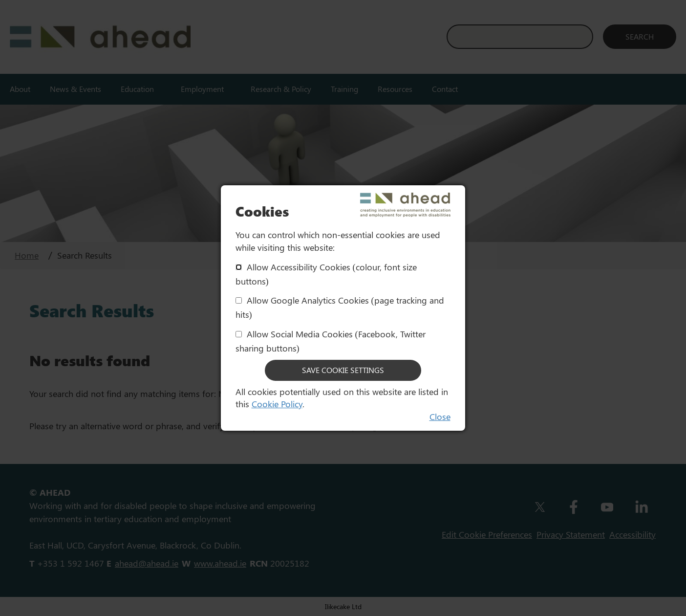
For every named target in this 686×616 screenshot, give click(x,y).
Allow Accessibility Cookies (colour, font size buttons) (326, 274)
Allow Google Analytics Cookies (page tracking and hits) (340, 307)
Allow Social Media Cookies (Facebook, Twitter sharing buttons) (331, 341)
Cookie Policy (277, 404)
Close (440, 417)
